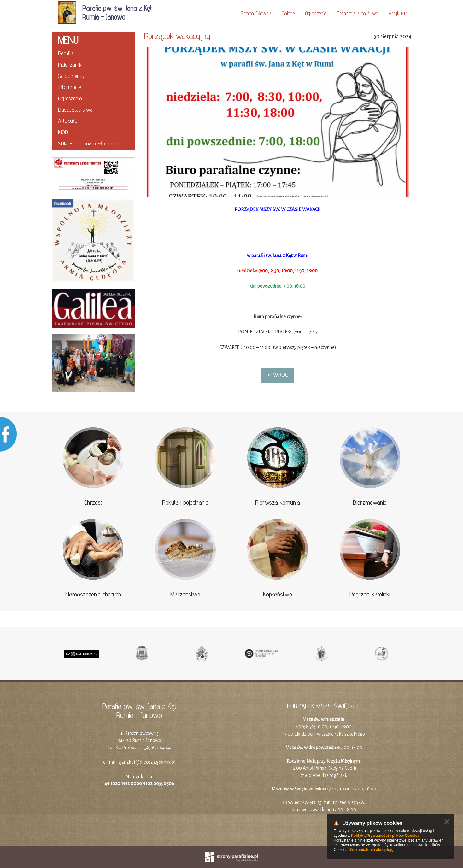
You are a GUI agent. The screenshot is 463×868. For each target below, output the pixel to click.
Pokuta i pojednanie (185, 502)
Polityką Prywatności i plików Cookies (385, 836)
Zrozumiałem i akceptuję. (372, 850)
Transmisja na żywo (358, 13)
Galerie (288, 13)
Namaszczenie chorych (93, 594)
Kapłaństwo (278, 594)
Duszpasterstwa (75, 110)
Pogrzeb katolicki (370, 594)
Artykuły (398, 13)
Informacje (69, 87)
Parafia (66, 53)
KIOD (63, 132)
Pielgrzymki (70, 65)
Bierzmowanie (370, 502)
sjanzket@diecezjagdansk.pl (147, 762)
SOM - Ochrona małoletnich (88, 143)
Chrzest (93, 502)
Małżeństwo (185, 594)
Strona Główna (256, 13)
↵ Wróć (278, 375)
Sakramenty (71, 76)
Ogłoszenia (316, 13)
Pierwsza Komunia (278, 502)
